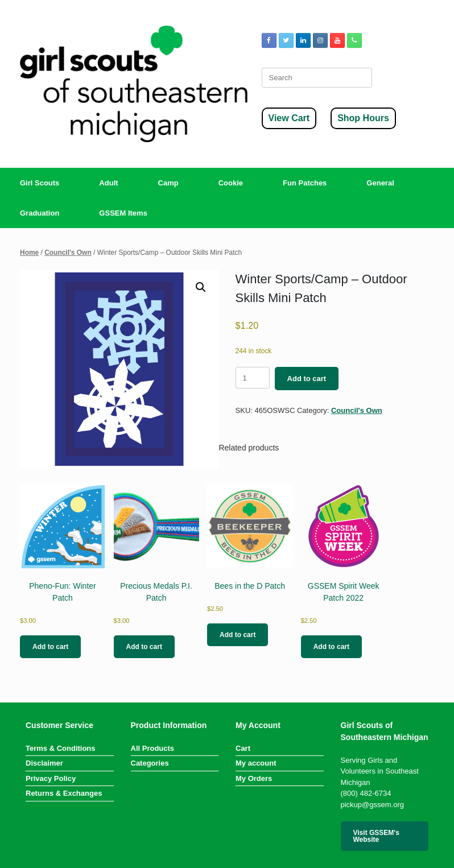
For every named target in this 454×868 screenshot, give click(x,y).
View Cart (289, 118)
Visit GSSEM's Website (376, 836)
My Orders (254, 778)
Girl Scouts (40, 183)
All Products (153, 748)
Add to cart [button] (50, 647)
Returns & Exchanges (64, 793)
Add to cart (307, 379)
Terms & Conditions (61, 748)
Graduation (40, 213)
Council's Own (68, 253)
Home (29, 253)
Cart (243, 748)
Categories (150, 763)
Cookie (231, 183)
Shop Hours (363, 118)
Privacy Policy (51, 778)
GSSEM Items (123, 213)
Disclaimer (44, 763)
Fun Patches (305, 183)
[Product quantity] (253, 378)
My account (256, 763)
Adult (108, 183)
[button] (201, 287)
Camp (168, 183)
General (380, 183)
